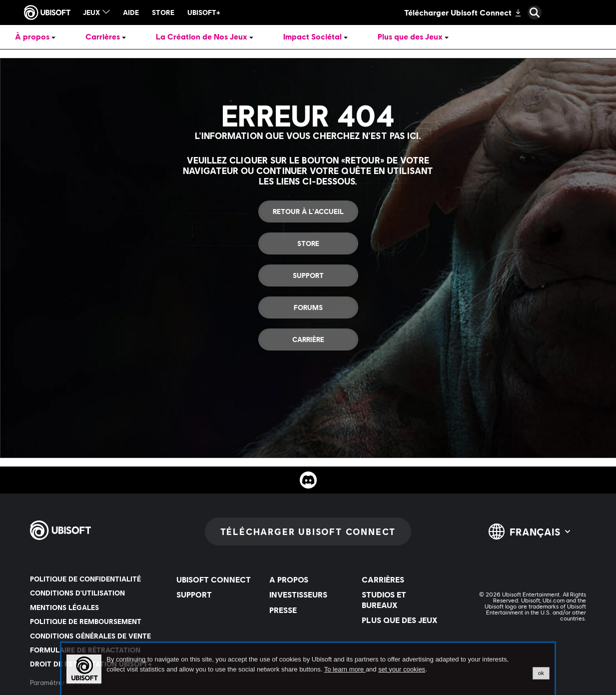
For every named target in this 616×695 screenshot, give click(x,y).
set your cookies (402, 669)
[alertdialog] (308, 669)
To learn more (345, 669)
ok (541, 673)
